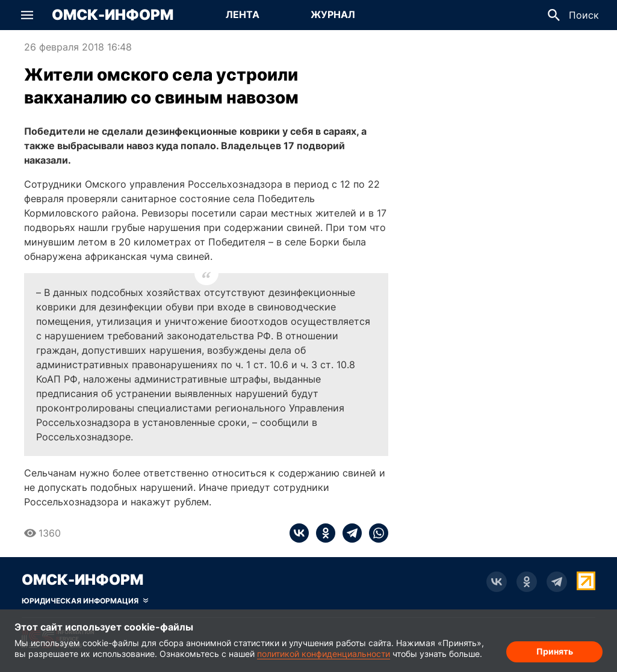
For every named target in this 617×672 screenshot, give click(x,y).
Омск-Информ (113, 15)
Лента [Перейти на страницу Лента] (243, 14)
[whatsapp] (375, 533)
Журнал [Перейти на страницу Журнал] (333, 14)
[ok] (322, 533)
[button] (27, 15)
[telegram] (349, 533)
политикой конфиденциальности (324, 654)
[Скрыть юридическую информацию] (85, 601)
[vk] (299, 533)
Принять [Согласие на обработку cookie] (555, 651)
